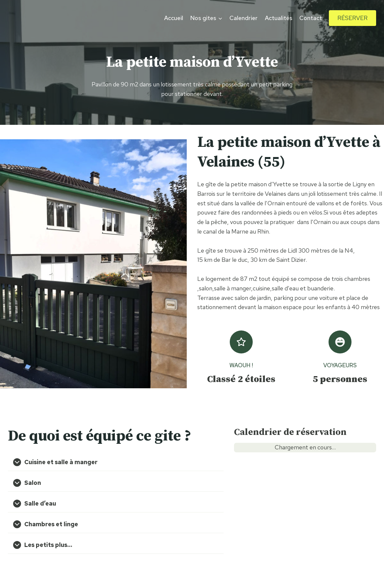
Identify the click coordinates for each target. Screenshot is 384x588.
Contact (311, 18)
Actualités (279, 18)
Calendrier (244, 18)
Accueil (174, 18)
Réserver (352, 18)
